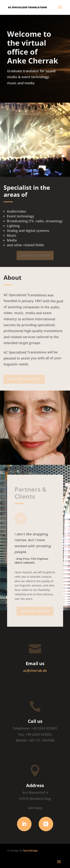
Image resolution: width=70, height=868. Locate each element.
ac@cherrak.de (35, 670)
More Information (24, 379)
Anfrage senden (35, 256)
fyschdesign (31, 850)
